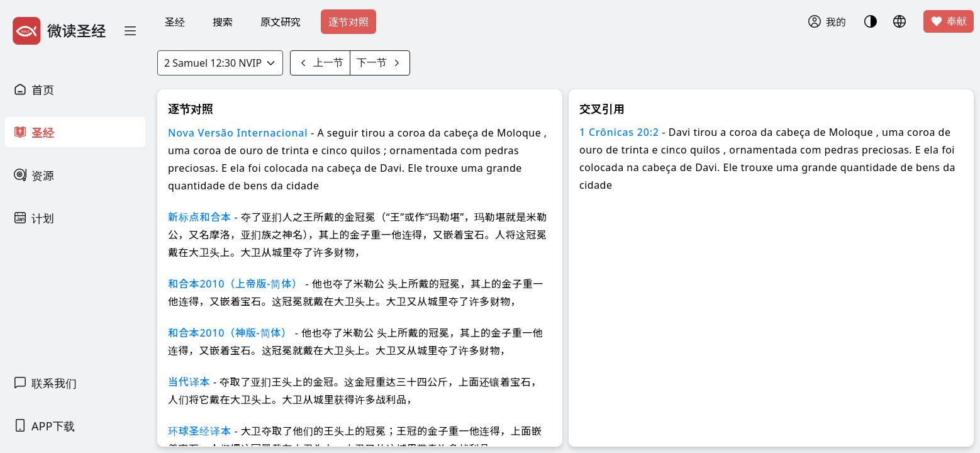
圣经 (175, 22)
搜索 (223, 22)
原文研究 (281, 22)
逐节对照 (348, 22)
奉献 (949, 21)
